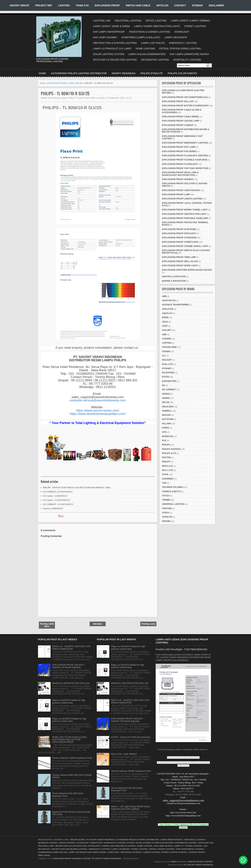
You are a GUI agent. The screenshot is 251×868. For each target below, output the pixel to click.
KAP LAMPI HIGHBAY (105, 37)
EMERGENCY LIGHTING (183, 43)
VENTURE (167, 508)
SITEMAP (197, 5)
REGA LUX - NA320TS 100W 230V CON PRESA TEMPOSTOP (71, 648)
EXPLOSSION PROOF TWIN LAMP (179, 257)
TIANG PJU (82, 5)
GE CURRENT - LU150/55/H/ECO (58, 504)
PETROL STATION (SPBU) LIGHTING (180, 49)
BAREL (166, 317)
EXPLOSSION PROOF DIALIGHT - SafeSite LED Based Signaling (69, 666)
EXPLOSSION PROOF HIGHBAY (178, 179)
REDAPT (166, 462)
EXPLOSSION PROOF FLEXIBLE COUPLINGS (185, 160)
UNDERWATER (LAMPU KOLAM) (52, 852)
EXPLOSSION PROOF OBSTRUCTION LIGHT (184, 214)
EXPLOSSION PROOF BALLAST (178, 101)
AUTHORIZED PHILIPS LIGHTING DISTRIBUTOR (79, 73)
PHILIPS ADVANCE (171, 449)
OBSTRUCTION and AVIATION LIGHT (71, 846)
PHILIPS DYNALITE (152, 73)
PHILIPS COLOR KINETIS (182, 73)
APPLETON (168, 309)
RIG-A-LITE (168, 470)
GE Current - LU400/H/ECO (55, 496)
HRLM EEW (168, 407)
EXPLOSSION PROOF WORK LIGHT (180, 266)
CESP (165, 326)
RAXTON (166, 457)
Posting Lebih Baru (47, 625)
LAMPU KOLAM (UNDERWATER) (147, 54)
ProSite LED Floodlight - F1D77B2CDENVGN (181, 649)
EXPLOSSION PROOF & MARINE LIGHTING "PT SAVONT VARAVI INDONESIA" (87, 858)
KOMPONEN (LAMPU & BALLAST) (141, 37)
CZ (163, 356)
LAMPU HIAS (113, 852)
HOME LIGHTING (145, 49)
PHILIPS (79, 83)
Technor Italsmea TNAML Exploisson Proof (72, 758)
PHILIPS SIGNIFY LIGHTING (201, 862)
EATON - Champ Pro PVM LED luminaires (131, 737)
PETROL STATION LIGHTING (162, 849)
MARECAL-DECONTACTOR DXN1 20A (71, 683)
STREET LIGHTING (195, 26)
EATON (166, 377)
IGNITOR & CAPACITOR (174, 277)
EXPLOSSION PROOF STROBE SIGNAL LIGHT (185, 246)
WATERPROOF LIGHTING (186, 843)
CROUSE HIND (169, 347)
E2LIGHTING (168, 373)
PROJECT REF (44, 5)
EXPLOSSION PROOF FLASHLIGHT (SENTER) (185, 156)
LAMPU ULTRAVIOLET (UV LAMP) (112, 49)
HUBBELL (167, 411)
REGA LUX (167, 466)
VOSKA (166, 513)
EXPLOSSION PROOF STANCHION (179, 238)
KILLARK (167, 424)
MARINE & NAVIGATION (174, 281)
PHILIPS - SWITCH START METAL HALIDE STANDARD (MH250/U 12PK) (77, 488)
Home (42, 73)
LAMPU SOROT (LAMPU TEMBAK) (190, 21)
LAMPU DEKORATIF (176, 37)
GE (163, 385)
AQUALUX (167, 313)
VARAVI (174, 862)
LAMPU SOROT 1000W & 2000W (111, 26)
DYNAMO (167, 368)
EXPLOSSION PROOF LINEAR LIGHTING (182, 199)
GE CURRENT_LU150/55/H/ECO (58, 492)
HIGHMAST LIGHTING (48, 843)
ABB (164, 296)
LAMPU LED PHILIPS (153, 43)
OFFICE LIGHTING (156, 21)
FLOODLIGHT (83, 843)
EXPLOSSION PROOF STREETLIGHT (180, 242)
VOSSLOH (167, 517)
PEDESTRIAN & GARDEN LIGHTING (150, 32)
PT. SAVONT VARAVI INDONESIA (199, 865)
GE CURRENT (169, 390)
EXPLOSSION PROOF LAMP (60, 83)
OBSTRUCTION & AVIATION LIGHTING (115, 43)
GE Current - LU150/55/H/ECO (56, 500)
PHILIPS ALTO (169, 453)
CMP (164, 335)
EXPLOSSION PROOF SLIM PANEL (179, 229)
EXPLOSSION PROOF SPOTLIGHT (179, 233)
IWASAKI (166, 415)
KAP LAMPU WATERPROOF (109, 32)
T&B (164, 483)
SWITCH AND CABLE (138, 5)
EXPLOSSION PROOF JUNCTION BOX (181, 190)
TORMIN (166, 500)
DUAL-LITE (167, 364)
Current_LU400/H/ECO (53, 508)
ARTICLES (162, 5)
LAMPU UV (179, 846)
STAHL (165, 474)
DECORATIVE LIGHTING (155, 60)
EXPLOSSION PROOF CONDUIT (178, 125)
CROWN (166, 351)
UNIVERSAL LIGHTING (173, 504)
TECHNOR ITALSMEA (173, 487)
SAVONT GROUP (19, 5)
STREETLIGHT (96, 843)
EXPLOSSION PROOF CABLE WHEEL (181, 117)
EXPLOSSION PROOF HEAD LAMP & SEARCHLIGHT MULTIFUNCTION (180, 174)
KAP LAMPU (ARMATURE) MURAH (189, 54)
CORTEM (166, 343)
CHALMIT (167, 330)
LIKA (164, 432)
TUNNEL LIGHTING (194, 846)
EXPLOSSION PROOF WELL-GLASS (180, 261)
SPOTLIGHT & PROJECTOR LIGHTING (115, 60)
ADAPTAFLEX (169, 301)
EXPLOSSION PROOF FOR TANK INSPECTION (185, 168)
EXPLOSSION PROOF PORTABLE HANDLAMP (185, 218)
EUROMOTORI (169, 381)
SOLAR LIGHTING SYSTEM (109, 54)
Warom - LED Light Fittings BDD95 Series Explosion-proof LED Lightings (130, 808)
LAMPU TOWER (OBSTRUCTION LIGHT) (157, 26)
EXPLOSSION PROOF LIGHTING (190, 849)
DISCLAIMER (216, 5)
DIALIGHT (167, 360)
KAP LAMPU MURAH (163, 846)
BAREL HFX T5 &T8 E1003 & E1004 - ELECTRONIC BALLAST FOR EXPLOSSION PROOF (70, 740)
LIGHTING (64, 5)
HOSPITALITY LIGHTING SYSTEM (119, 843)
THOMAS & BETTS (171, 492)
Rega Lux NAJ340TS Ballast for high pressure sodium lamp (69, 720)
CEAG (165, 322)
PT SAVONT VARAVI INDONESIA (101, 840)
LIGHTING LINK (102, 21)
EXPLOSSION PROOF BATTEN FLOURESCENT (185, 106)
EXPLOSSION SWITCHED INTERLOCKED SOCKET (187, 270)
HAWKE (166, 398)
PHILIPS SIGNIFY (78, 840)
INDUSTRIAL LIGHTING (128, 21)
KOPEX (166, 428)
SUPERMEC (168, 479)
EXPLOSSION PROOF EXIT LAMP (179, 147)
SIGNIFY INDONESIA (123, 73)
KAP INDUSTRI (167, 843)
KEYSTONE (168, 419)
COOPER (166, 339)
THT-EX (166, 496)
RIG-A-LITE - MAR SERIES (124, 754)
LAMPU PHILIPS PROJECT (172, 840)
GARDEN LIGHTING (152, 852)
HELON (166, 402)
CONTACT (180, 5)
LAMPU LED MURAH (77, 852)
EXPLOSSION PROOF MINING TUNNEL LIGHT (185, 210)
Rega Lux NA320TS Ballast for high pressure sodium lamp (69, 701)
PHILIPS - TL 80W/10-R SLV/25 (65, 93)
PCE (164, 441)
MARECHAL (168, 436)
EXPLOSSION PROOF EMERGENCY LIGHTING (185, 143)
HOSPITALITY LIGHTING (187, 60)
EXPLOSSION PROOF (107, 5)
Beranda (98, 624)
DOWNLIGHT (182, 32)
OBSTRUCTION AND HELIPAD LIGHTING (69, 849)
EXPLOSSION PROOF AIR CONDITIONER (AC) (185, 97)
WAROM (166, 521)
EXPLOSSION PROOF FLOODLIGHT (180, 164)
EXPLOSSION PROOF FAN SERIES (179, 151)
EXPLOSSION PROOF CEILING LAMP (180, 121)
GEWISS (166, 394)
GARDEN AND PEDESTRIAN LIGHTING (119, 846)
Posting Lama (148, 624)
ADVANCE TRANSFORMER (175, 305)
